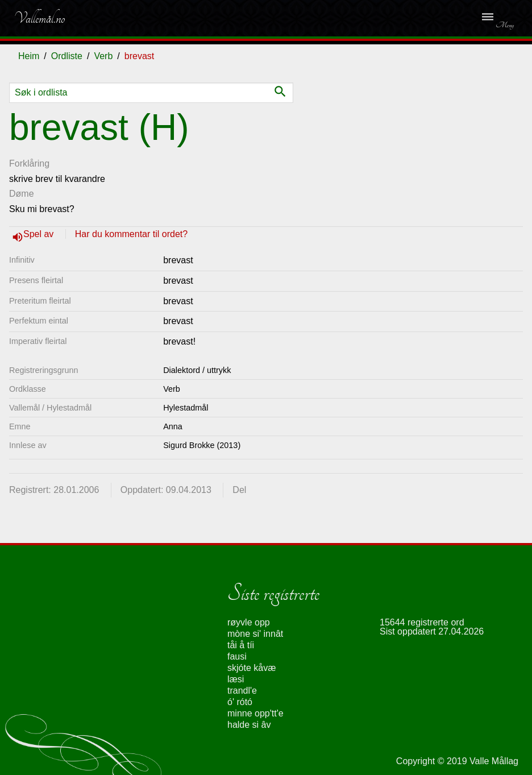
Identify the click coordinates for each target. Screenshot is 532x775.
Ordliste (67, 56)
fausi (237, 656)
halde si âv (249, 725)
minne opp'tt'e (255, 713)
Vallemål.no (39, 18)
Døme (22, 194)
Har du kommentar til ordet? (131, 234)
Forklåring (29, 163)
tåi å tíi (241, 645)
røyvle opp (249, 622)
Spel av (40, 234)
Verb (103, 56)
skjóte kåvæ (252, 668)
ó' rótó (240, 702)
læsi (236, 679)
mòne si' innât (255, 634)
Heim (29, 56)
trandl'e (242, 691)
